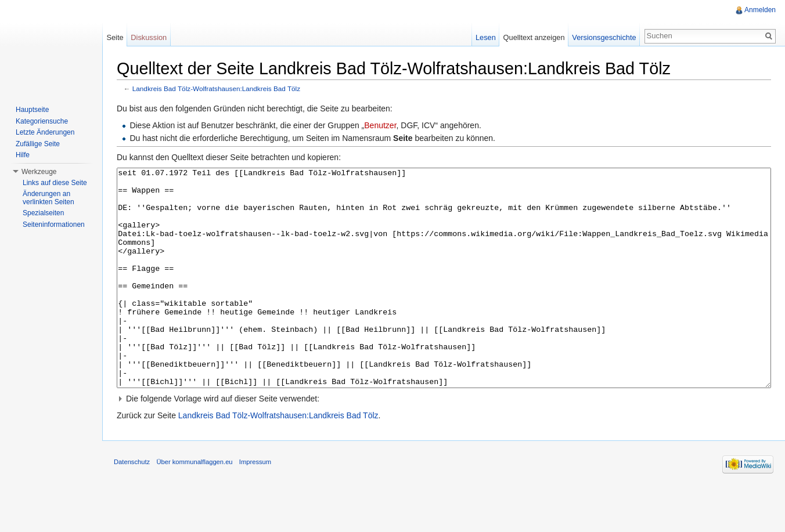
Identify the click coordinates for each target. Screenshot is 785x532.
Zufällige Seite (38, 144)
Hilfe (23, 155)
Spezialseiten (43, 213)
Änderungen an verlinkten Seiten (48, 198)
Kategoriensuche (42, 121)
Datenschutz (132, 505)
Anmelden (760, 10)
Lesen (486, 37)
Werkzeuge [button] (39, 172)
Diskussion (149, 37)
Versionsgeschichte (604, 37)
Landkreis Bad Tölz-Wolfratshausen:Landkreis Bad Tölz (216, 88)
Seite (115, 37)
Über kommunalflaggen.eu (194, 505)
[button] (444, 442)
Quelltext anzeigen (534, 37)
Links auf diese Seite (55, 183)
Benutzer (380, 125)
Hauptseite (32, 110)
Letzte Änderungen (45, 132)
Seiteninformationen (54, 225)
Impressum (255, 505)
